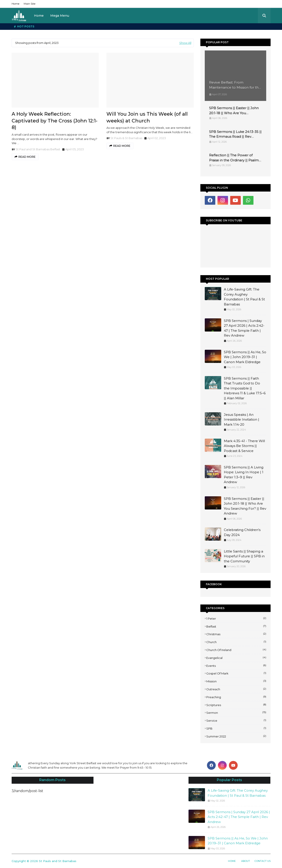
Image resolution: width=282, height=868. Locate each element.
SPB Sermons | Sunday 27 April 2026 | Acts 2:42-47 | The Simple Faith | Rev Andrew (244, 328)
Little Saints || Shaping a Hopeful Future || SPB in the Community (244, 556)
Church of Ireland (236, 650)
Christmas (236, 634)
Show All (185, 43)
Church (236, 642)
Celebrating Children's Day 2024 (242, 532)
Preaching (236, 697)
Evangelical (236, 658)
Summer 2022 (236, 736)
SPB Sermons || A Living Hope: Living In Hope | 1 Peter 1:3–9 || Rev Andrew (244, 475)
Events (236, 665)
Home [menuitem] (39, 16)
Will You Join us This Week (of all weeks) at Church (147, 117)
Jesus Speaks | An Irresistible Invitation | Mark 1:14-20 (242, 420)
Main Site (30, 4)
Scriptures (236, 705)
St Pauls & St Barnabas (126, 138)
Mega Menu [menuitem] (60, 16)
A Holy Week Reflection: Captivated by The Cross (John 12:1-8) (55, 121)
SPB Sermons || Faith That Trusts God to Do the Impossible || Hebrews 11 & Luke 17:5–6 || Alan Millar (245, 388)
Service (236, 720)
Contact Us (262, 861)
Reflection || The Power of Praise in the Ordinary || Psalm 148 (234, 158)
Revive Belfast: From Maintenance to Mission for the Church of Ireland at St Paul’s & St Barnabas (235, 85)
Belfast (236, 626)
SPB (236, 728)
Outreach (236, 689)
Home (15, 4)
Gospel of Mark (236, 673)
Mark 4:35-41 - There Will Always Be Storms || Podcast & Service (244, 446)
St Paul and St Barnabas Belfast (38, 149)
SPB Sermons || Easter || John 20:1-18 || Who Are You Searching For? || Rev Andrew (234, 111)
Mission (236, 681)
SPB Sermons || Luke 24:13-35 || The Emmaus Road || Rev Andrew (235, 134)
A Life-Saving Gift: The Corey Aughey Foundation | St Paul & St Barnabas (244, 297)
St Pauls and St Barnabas (58, 861)
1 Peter (236, 618)
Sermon (236, 712)
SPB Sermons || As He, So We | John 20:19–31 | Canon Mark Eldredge (245, 357)
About (246, 861)
